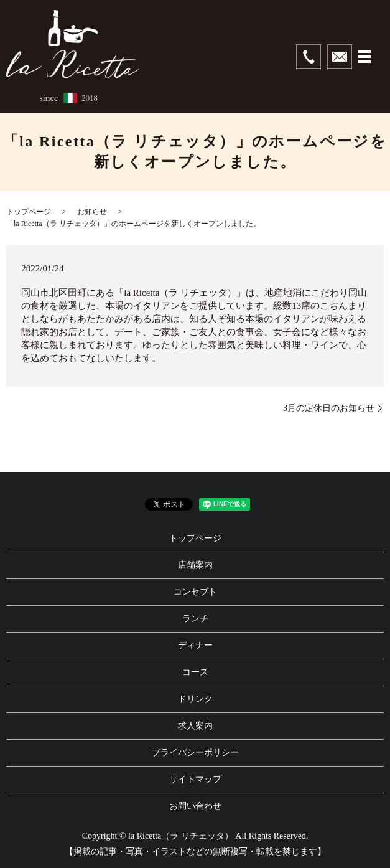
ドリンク (195, 699)
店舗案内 (195, 565)
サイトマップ (195, 779)
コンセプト (195, 592)
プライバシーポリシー (195, 752)
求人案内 (195, 726)
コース (195, 672)
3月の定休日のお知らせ (329, 408)
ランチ (195, 619)
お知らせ (92, 212)
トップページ (29, 212)
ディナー (195, 645)
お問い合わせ (195, 806)
